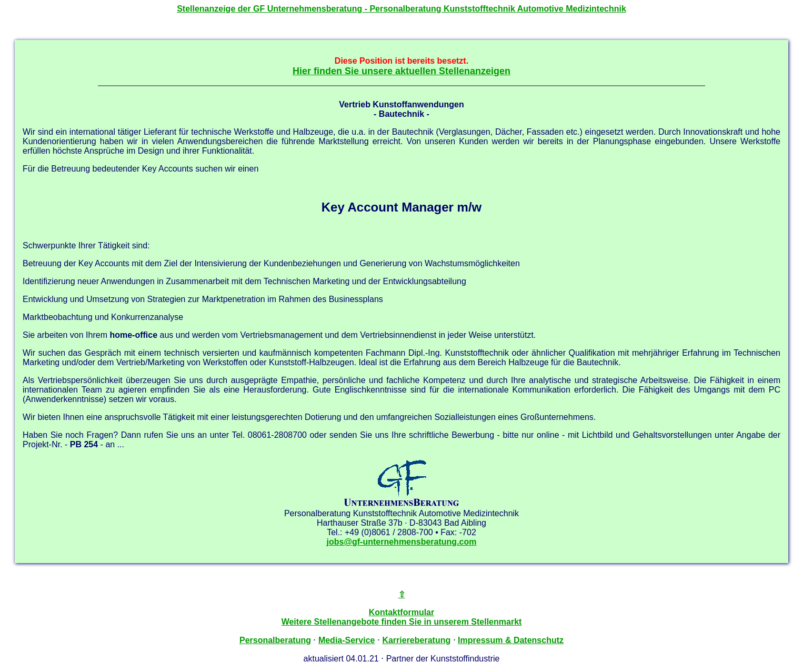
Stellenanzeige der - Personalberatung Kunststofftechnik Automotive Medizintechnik (401, 9)
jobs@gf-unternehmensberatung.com (402, 542)
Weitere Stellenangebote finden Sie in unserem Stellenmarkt (402, 622)
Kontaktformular (401, 612)
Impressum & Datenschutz (511, 640)
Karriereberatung (416, 640)
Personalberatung (275, 640)
